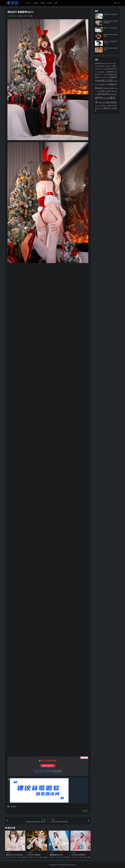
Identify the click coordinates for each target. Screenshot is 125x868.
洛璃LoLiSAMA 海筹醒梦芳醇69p (110, 22)
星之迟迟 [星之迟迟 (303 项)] (108, 81)
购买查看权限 (48, 766)
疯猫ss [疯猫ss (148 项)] (103, 91)
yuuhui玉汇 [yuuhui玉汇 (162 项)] (112, 69)
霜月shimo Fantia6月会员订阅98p (15, 856)
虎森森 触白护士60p (56, 855)
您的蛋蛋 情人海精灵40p (111, 15)
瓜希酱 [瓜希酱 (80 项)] (98, 91)
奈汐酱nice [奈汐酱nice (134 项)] (111, 74)
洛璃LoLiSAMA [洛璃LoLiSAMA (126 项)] (109, 88)
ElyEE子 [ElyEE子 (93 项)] (107, 63)
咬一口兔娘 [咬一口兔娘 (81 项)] (104, 75)
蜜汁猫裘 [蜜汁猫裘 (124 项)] (106, 98)
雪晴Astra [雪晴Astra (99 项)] (105, 106)
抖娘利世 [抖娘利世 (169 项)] (113, 77)
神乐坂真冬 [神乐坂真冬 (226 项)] (104, 94)
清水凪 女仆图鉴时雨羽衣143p (111, 42)
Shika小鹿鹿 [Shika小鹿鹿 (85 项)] (104, 69)
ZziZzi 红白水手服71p (79, 855)
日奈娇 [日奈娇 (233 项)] (98, 81)
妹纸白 (21, 16)
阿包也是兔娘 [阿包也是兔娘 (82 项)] (98, 106)
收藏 (85, 811)
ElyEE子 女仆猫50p (34, 855)
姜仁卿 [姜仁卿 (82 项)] (100, 77)
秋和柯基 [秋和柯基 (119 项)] (113, 94)
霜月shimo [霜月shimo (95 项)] (100, 109)
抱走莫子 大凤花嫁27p (110, 28)
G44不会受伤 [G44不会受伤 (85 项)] (113, 64)
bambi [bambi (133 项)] (97, 63)
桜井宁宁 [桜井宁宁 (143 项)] (104, 84)
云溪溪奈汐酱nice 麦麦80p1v (110, 49)
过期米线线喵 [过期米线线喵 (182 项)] (111, 102)
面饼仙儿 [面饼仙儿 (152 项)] (107, 108)
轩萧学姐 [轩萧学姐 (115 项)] (101, 103)
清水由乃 (13, 807)
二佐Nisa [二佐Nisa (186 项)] (109, 72)
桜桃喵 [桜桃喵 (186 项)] (111, 84)
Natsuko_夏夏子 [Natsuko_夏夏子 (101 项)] (100, 66)
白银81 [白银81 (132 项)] (108, 91)
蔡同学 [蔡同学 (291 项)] (99, 98)
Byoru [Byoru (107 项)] (102, 63)
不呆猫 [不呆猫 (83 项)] (97, 72)
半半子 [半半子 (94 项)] (99, 75)
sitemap (74, 865)
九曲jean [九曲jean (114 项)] (102, 72)
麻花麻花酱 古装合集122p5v (111, 35)
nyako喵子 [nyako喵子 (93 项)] (108, 66)
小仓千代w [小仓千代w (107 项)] (105, 77)
